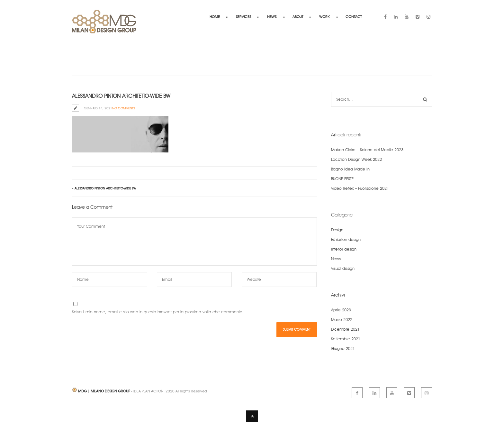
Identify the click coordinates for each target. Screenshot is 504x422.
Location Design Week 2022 (356, 159)
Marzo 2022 (342, 320)
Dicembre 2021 (345, 329)
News (336, 259)
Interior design (344, 249)
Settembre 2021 (346, 339)
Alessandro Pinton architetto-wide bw (105, 188)
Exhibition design (346, 239)
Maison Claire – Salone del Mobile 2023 (367, 150)
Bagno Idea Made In (350, 169)
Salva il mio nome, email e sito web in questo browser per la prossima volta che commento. (158, 312)
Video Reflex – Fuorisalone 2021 (360, 188)
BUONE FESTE (342, 179)
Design (337, 230)
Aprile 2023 (341, 310)
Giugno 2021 (343, 349)
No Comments (124, 108)
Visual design (343, 268)
